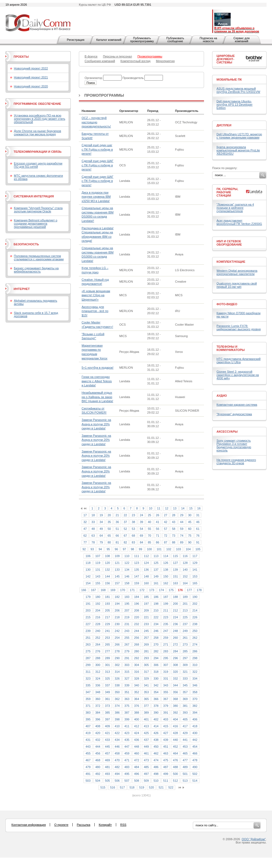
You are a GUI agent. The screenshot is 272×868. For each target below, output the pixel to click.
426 (156, 733)
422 (117, 733)
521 (161, 787)
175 (171, 590)
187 (166, 597)
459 (127, 753)
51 (117, 529)
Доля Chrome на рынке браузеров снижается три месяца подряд (38, 133)
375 (127, 706)
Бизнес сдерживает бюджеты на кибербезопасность (36, 270)
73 (174, 536)
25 (149, 515)
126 (166, 563)
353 (146, 692)
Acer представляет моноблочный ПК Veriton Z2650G (239, 222)
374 (117, 706)
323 (88, 678)
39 (141, 522)
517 (122, 787)
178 (199, 590)
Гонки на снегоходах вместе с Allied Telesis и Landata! (97, 381)
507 (127, 781)
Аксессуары (227, 432)
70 (149, 536)
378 (156, 706)
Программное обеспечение (37, 104)
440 (175, 740)
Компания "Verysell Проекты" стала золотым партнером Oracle (38, 210)
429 (185, 733)
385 (107, 713)
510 (156, 781)
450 (156, 747)
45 (190, 522)
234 (156, 624)
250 (195, 631)
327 (127, 678)
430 (195, 733)
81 (117, 542)
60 (190, 529)
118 (88, 563)
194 (117, 604)
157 (117, 583)
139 (175, 570)
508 (137, 781)
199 (166, 604)
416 (175, 726)
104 (188, 549)
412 (137, 726)
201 (185, 604)
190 (195, 597)
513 (185, 781)
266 (117, 644)
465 (185, 753)
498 (156, 774)
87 (166, 542)
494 (117, 774)
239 (88, 631)
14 (183, 508)
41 (157, 522)
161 (156, 583)
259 (166, 638)
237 (185, 624)
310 (195, 665)
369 (185, 699)
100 (149, 549)
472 (137, 760)
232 (137, 624)
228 (98, 624)
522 (171, 787)
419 (88, 733)
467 (88, 760)
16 (199, 508)
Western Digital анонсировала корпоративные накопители (237, 272)
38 (133, 522)
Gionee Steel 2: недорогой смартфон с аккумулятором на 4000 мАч (238, 375)
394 (195, 713)
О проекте (61, 825)
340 (137, 685)
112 (146, 556)
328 (137, 678)
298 (195, 658)
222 (156, 617)
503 (88, 781)
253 (107, 638)
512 (175, 781)
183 (127, 597)
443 (88, 747)
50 (109, 529)
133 (117, 570)
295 (166, 658)
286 (195, 651)
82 (125, 542)
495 (127, 774)
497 (146, 774)
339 (127, 685)
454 (195, 747)
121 (117, 563)
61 (198, 529)
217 (107, 617)
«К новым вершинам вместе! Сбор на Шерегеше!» (96, 295)
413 (146, 726)
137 (156, 570)
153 (195, 576)
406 (195, 719)
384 (98, 713)
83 (133, 542)
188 (175, 597)
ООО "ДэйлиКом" (254, 839)
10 (151, 508)
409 (107, 726)
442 (195, 740)
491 (88, 774)
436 (137, 740)
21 (117, 515)
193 (107, 604)
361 (107, 699)
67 (125, 536)
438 (156, 740)
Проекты (21, 57)
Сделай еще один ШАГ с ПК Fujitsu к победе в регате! (98, 165)
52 (125, 529)
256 (137, 638)
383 (88, 713)
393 (185, 713)
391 (166, 713)
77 (85, 542)
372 (98, 706)
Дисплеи (224, 125)
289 (107, 658)
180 (98, 597)
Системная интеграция (34, 196)
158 (127, 583)
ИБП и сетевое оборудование (229, 243)
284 (175, 651)
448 (137, 747)
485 (146, 767)
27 (166, 515)
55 (149, 529)
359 (88, 699)
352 (137, 692)
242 (117, 631)
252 (98, 638)
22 (125, 515)
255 (127, 638)
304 (137, 665)
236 (175, 624)
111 (137, 556)
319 (166, 672)
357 (185, 692)
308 (175, 665)
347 (88, 692)
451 (166, 747)
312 (98, 672)
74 (182, 536)
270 (156, 644)
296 (175, 658)
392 (175, 713)
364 (137, 699)
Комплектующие (231, 262)
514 (195, 781)
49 (101, 529)
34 (101, 522)
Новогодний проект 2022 (31, 68)
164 (185, 583)
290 (117, 658)
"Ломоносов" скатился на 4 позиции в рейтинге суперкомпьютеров (235, 208)
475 (166, 760)
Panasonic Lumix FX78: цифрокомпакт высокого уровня (239, 328)
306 (156, 665)
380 (175, 706)
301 (107, 665)
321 (185, 672)
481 (107, 767)
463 (166, 753)
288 (98, 658)
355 (166, 692)
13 (175, 508)
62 (85, 536)
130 (88, 570)
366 (156, 699)
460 (137, 753)
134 (127, 570)
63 (93, 536)
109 (117, 556)
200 (175, 604)
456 (98, 753)
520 (152, 787)
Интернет (22, 289)
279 (127, 651)
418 (195, 726)
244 (137, 631)
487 (166, 767)
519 (142, 787)
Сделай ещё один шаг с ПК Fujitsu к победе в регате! (97, 149)
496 (137, 774)
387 (127, 713)
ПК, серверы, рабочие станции (227, 192)
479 (88, 767)
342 (156, 685)
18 (93, 515)
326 (117, 678)
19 (101, 515)
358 (195, 692)
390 (156, 713)
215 (88, 617)
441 (185, 740)
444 (98, 747)
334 (195, 678)
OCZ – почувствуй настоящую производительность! (96, 122)
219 (127, 617)
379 (166, 706)
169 (113, 590)
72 (166, 536)
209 (146, 610)
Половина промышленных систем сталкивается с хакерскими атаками (39, 258)
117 (195, 556)
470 (117, 760)
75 (190, 536)
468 (98, 760)
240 (98, 631)
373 (107, 706)
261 (185, 638)
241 (107, 631)
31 (198, 515)
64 (101, 536)
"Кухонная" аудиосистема (234, 414)
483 (127, 767)
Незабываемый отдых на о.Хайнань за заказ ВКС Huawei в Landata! (97, 397)
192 (98, 604)
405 (185, 719)
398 (117, 719)
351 (127, 692)
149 (156, 576)
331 (166, 678)
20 (109, 515)
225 (185, 617)
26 (157, 515)
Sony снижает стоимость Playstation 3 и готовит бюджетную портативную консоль (234, 445)
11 (159, 508)
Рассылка (84, 825)
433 (107, 740)
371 (88, 706)
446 (117, 747)
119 (98, 563)
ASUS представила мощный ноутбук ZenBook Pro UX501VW (238, 90)
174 (161, 590)
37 (125, 522)
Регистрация (76, 40)
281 (146, 651)
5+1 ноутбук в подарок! (98, 368)
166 (84, 590)
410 (117, 726)
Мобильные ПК (229, 80)
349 (107, 692)
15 (191, 508)
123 (137, 563)
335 (88, 685)
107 (98, 556)
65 (109, 536)
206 (117, 610)
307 (166, 665)
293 (146, 658)
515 (103, 787)
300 (98, 665)
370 (195, 699)
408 (98, 726)
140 (185, 570)
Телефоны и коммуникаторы (231, 348)
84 (141, 542)
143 (98, 576)
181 (107, 597)
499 (166, 774)
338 (117, 685)
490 (195, 767)
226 (195, 617)
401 (146, 719)
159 (137, 583)
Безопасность (26, 244)
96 (116, 549)
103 (178, 549)
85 (149, 542)
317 (146, 672)
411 (127, 726)
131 (98, 570)
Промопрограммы (104, 95)
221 (146, 617)
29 (182, 515)
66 (117, 536)
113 (156, 556)
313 (107, 672)
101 (159, 549)
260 (175, 638)
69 (141, 536)
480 (98, 767)
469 (107, 760)
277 (107, 651)
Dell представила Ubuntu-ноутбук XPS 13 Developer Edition (235, 105)
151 (175, 576)
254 (117, 638)
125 (156, 563)
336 (98, 685)
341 (146, 685)
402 (156, 719)
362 (117, 699)
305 (146, 665)
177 (189, 590)
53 (133, 529)
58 (174, 529)
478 (195, 760)
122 (127, 563)
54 (141, 529)
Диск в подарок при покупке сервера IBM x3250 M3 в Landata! (96, 197)
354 (156, 692)
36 (117, 522)
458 (117, 753)
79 (101, 542)
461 (146, 753)
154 (88, 583)
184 (137, 597)
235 (166, 624)
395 (88, 719)
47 (85, 529)
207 (127, 610)
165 (195, 583)
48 (93, 529)
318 (156, 672)
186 (156, 597)
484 (137, 767)
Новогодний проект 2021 (31, 77)
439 (166, 740)
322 (195, 672)
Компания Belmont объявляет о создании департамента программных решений (36, 224)
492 (98, 774)
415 (166, 726)
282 (156, 651)
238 (195, 624)
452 (175, 747)
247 (166, 631)
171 (132, 590)
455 (88, 753)
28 (174, 515)
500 (175, 774)
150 (166, 576)
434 (117, 740)
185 (146, 597)
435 (127, 740)
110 (127, 556)
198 (156, 604)
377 (146, 706)
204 (98, 610)
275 (88, 651)
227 (88, 624)
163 (175, 583)
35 (109, 522)
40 (149, 522)
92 (84, 549)
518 (132, 787)
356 (175, 692)
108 (107, 556)
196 (137, 604)
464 (175, 753)
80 (109, 542)
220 (137, 617)
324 (98, 678)
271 (166, 644)
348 (98, 692)
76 (198, 536)
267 (127, 644)
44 (182, 522)
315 (127, 672)
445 (107, 747)
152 (185, 576)
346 (195, 685)
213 (185, 610)
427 (166, 733)
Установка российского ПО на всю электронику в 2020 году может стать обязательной (40, 119)
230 (117, 624)
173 (152, 590)
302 (117, 665)
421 (107, 733)
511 (166, 781)
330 (156, 678)
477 (185, 760)
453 (185, 747)
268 (137, 644)
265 (107, 644)
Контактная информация (29, 825)
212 (175, 610)
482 (117, 767)
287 (88, 658)
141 (195, 570)
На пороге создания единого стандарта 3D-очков (236, 461)
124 (146, 563)
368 (175, 699)
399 (127, 719)
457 (107, 753)
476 (175, 760)
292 (137, 658)
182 (117, 597)
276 (98, 651)
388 (137, 713)
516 (113, 787)
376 (137, 706)
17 (85, 515)
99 (140, 549)
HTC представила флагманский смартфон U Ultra (239, 360)
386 (117, 713)
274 (195, 644)
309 (185, 665)
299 (88, 665)
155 (98, 583)
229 (107, 624)
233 (146, 624)
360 (98, 699)
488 (175, 767)
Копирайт (105, 825)
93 (92, 549)
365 (146, 699)
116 (185, 556)
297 (185, 658)
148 (146, 576)
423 (127, 733)
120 (107, 563)
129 (195, 563)
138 (166, 570)
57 (166, 529)
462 (156, 753)
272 (175, 644)
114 (166, 556)
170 (122, 590)
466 (195, 753)
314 (117, 672)
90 (190, 542)
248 (175, 631)
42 (166, 522)
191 (88, 604)
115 (175, 556)
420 (98, 733)
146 (127, 576)
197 (146, 604)
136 (146, 570)
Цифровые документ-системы (226, 59)
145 (117, 576)
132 (107, 570)
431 (88, 740)
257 (146, 638)
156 (107, 583)
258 (156, 638)
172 (142, 590)
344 (175, 685)
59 (182, 529)
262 (195, 638)
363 (127, 699)
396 (98, 719)
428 (175, 733)
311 (88, 672)
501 (185, 774)
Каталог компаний (109, 40)
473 (146, 760)
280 (137, 651)
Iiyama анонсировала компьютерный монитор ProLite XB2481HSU (238, 150)
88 (174, 542)
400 (137, 719)
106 (88, 556)
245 (146, 631)
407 (88, 726)
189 (185, 597)
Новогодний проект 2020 (31, 86)
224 (175, 617)
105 (198, 549)
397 (107, 719)
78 (93, 542)
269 (146, 644)
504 (98, 781)
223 (166, 617)
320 (175, 672)
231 (127, 624)
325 (107, 678)
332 (175, 678)
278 (117, 651)
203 (88, 610)
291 (127, 658)
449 (146, 747)
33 (93, 522)
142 (88, 576)
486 (156, 767)
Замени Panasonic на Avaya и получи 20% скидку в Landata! (96, 424)
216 (98, 617)
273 (185, 644)
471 (127, 760)
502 (195, 774)
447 (127, 747)
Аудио (222, 396)
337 (107, 685)
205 (107, 610)
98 (132, 549)
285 (185, 651)
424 (137, 733)
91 (198, 542)
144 (107, 576)
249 (185, 631)
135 (137, 570)
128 (185, 563)
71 (157, 536)
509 (146, 781)
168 (103, 590)
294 (156, 658)
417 (185, 726)
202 (195, 604)
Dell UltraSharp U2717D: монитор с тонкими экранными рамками (239, 136)
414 (156, 726)
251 (88, 638)
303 (127, 665)
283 (166, 651)
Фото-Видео (227, 304)
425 (146, 733)
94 (100, 549)
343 (166, 685)
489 (185, 767)
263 (88, 644)
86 (157, 542)
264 (98, 644)
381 (185, 706)
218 (117, 617)
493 (107, 774)
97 (124, 549)
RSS (123, 825)
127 (175, 563)
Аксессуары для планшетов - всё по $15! (95, 311)
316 (137, 672)
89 (182, 542)
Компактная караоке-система (237, 405)
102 (169, 549)
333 (185, 678)
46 (198, 522)
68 (133, 536)
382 (195, 706)
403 (166, 719)
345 (185, 685)
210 (156, 610)
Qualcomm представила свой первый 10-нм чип (237, 285)
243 (127, 631)
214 (195, 610)
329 (146, 678)
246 (156, 631)
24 (141, 515)
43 (174, 522)
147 (137, 576)
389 (146, 713)
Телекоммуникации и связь (38, 152)
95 (108, 549)
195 (127, 604)
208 (137, 610)
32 (85, 522)
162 (166, 583)
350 (117, 692)
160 (146, 583)
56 (157, 529)
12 (167, 508)
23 (133, 515)
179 (88, 597)
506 (117, 781)
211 (166, 610)
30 (190, 515)
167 (93, 590)
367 (166, 699)
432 (98, 740)
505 (107, 781)
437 (146, 740)
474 (156, 760)
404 (175, 719)
